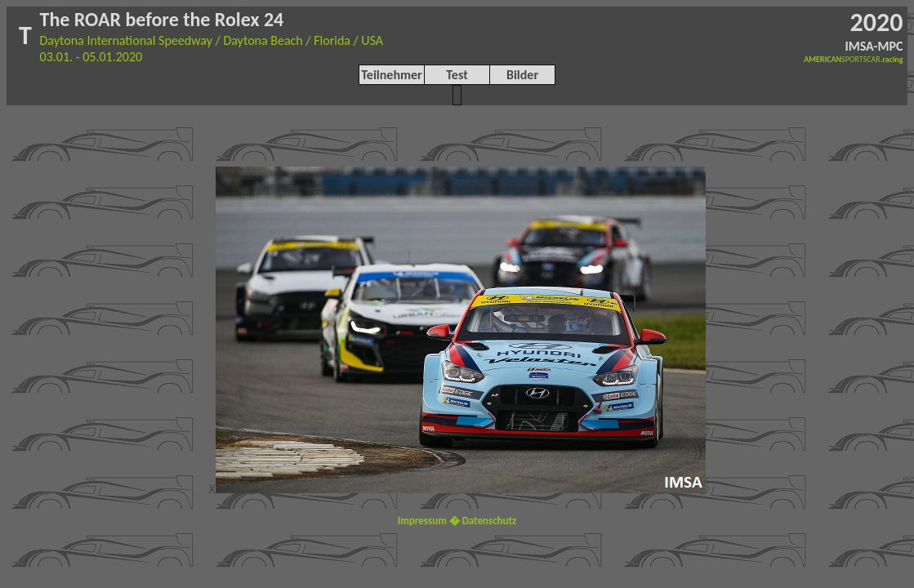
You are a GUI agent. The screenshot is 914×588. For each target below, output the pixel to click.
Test (457, 75)
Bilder (522, 75)
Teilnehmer (391, 75)
